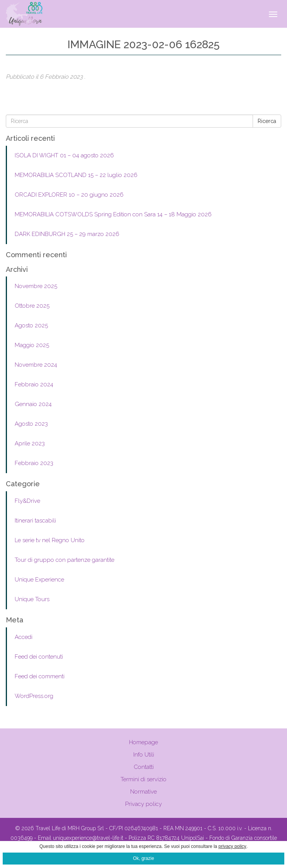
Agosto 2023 (31, 424)
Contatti (144, 767)
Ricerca (267, 121)
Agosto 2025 (31, 325)
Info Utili (144, 755)
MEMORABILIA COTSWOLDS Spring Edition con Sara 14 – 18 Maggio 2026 (113, 214)
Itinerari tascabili (35, 521)
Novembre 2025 (36, 286)
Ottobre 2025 (32, 306)
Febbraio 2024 (34, 384)
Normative (143, 792)
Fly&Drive (27, 501)
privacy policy (233, 846)
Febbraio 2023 (34, 463)
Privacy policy (143, 804)
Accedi (24, 637)
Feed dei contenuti (39, 657)
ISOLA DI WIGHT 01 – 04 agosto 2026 (64, 155)
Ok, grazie (143, 858)
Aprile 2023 (30, 443)
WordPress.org (34, 696)
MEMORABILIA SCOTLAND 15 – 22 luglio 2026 (76, 175)
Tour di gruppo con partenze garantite (65, 560)
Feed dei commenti (40, 676)
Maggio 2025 (32, 345)
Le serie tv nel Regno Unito (50, 540)
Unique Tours (32, 599)
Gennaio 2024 (33, 404)
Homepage (143, 742)
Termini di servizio (143, 779)
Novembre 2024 (36, 365)
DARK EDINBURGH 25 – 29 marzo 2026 (67, 234)
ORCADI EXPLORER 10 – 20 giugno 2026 (69, 195)
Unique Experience (39, 580)
